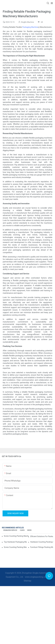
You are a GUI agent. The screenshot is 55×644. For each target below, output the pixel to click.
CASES (22, 530)
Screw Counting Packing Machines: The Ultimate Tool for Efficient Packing (15, 547)
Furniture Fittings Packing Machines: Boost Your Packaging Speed (42, 547)
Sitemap (28, 581)
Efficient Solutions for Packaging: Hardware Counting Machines (42, 536)
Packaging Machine (30, 27)
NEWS (29, 530)
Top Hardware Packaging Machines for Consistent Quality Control (15, 542)
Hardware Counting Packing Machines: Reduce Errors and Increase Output (42, 542)
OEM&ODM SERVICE (10, 530)
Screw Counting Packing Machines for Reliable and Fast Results (16, 536)
